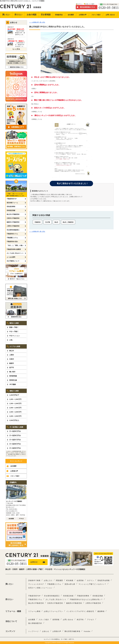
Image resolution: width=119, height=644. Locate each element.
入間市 (12, 355)
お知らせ (46, 631)
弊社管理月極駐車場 (72, 631)
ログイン (80, 4)
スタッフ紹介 (15, 476)
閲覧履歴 (59, 580)
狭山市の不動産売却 (13, 214)
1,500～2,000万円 (15, 403)
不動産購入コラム (12, 238)
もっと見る (16, 49)
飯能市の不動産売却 (13, 222)
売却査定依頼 (68, 596)
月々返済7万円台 (15, 440)
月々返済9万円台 (15, 448)
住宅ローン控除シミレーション (40, 588)
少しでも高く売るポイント (15, 253)
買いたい (6, 15)
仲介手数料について (13, 261)
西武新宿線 (13, 376)
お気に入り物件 (90, 4)
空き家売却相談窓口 (13, 230)
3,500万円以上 (14, 420)
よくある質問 (11, 257)
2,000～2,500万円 (15, 408)
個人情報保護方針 (35, 623)
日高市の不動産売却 (13, 218)
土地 (11, 340)
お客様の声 (14, 471)
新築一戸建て (14, 327)
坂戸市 (12, 367)
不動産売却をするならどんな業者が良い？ (86, 599)
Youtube (87, 631)
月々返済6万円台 (15, 435)
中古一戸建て (14, 332)
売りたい (18, 15)
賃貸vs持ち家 (70, 584)
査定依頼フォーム (12, 203)
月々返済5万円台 (15, 431)
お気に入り (48, 580)
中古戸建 (47, 222)
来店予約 (80, 620)
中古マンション (15, 336)
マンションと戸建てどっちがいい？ (92, 584)
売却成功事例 (11, 207)
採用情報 (56, 620)
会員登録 (80, 580)
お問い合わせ (68, 620)
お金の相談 (32, 15)
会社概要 (13, 466)
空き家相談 (46, 15)
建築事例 (101, 611)
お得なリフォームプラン (53, 611)
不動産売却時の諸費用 (14, 249)
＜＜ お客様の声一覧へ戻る (37, 22)
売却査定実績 (11, 210)
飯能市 (12, 363)
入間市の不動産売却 (13, 226)
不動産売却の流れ (12, 242)
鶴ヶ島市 (12, 372)
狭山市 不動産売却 (68, 222)
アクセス (91, 620)
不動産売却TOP (12, 199)
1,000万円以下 (14, 395)
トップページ (33, 631)
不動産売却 (37, 222)
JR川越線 (13, 384)
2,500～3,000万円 (15, 412)
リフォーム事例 (34, 611)
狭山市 (56, 222)
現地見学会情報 (104, 580)
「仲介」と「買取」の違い (15, 245)
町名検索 (70, 580)
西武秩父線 (13, 380)
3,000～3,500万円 (15, 416)
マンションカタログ (36, 584)
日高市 (12, 359)
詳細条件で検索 (34, 580)
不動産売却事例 (83, 596)
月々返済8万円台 (15, 444)
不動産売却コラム (12, 234)
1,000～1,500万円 (15, 399)
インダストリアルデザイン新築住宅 (80, 611)
